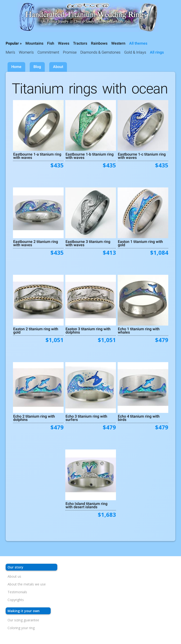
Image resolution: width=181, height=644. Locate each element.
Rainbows (99, 43)
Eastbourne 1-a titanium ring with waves (37, 156)
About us (14, 576)
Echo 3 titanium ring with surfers (86, 418)
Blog (37, 67)
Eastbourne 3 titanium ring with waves (88, 243)
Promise (70, 52)
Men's (10, 52)
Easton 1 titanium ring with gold (140, 243)
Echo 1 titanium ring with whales (139, 330)
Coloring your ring (21, 628)
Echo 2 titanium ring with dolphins (34, 418)
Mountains (34, 43)
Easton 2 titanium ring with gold (36, 330)
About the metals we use (27, 584)
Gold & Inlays (135, 52)
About (58, 67)
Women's (26, 52)
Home (16, 67)
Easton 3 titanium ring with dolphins (88, 330)
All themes (138, 43)
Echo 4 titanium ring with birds (139, 418)
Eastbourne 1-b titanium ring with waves (90, 156)
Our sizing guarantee (23, 620)
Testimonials (17, 592)
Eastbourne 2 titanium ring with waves (36, 243)
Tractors (80, 43)
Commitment (48, 52)
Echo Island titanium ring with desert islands (86, 505)
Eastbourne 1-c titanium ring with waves (142, 156)
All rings (157, 52)
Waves (64, 43)
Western (118, 43)
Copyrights (16, 600)
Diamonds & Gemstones (100, 52)
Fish (51, 43)
